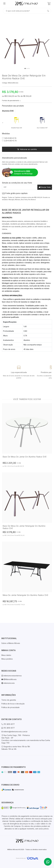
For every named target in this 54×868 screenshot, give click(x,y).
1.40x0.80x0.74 (9, 138)
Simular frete (45, 187)
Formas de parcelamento (12, 101)
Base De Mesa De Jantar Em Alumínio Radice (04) (25, 457)
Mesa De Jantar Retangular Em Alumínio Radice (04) (25, 595)
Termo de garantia (9, 700)
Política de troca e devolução (13, 704)
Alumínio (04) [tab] (8, 111)
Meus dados (6, 655)
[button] (3, 123)
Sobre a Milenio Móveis (11, 643)
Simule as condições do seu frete (17, 183)
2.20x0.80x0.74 (9, 141)
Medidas (6, 134)
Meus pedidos (7, 659)
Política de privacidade (10, 707)
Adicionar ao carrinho (27, 149)
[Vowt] (27, 858)
